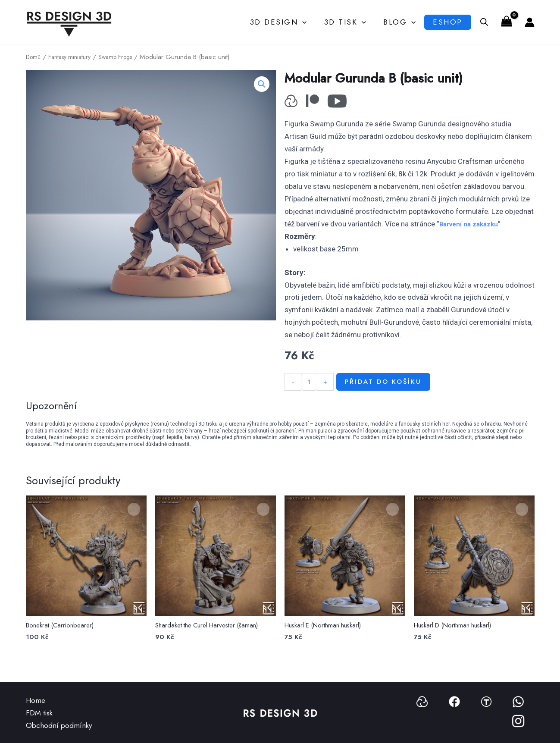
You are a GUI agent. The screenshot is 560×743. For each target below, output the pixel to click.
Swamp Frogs (124, 57)
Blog (396, 22)
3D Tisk (344, 22)
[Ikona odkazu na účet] (530, 22)
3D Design (280, 22)
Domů (34, 57)
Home (36, 700)
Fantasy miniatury (74, 57)
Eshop (446, 22)
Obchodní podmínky (59, 725)
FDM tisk (39, 713)
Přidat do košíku (390, 394)
